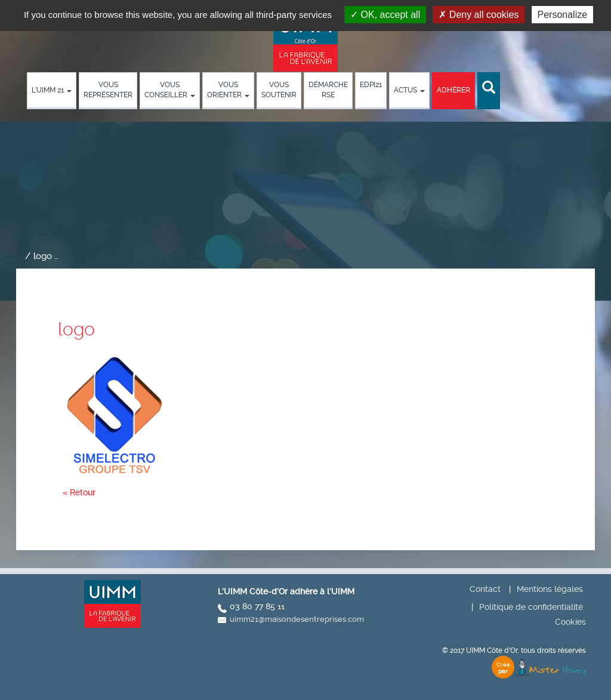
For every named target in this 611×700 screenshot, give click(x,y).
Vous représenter (108, 90)
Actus (409, 90)
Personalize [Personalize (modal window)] (563, 15)
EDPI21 (371, 85)
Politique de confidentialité (531, 607)
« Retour (79, 492)
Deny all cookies (479, 15)
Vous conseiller (170, 90)
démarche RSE (328, 90)
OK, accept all (385, 15)
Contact (485, 589)
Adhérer (453, 90)
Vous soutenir (279, 90)
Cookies (570, 622)
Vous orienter (228, 90)
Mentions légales (550, 589)
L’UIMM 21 (52, 90)
